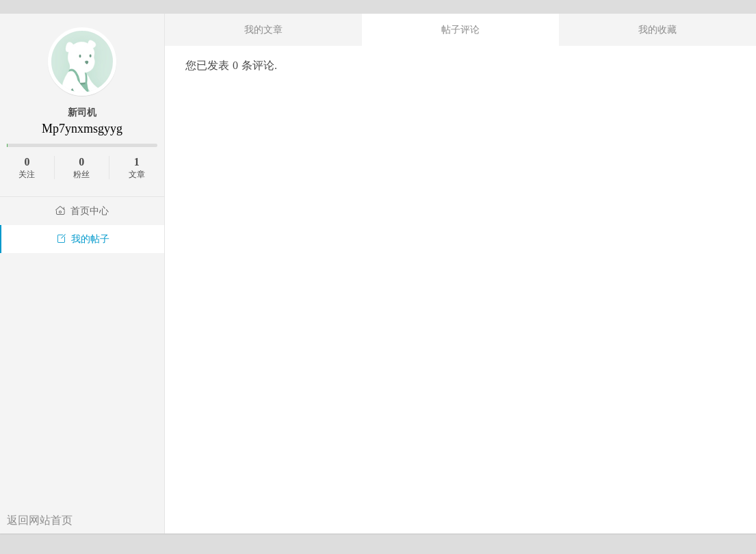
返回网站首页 (40, 520)
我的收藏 (657, 29)
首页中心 (82, 211)
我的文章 (263, 29)
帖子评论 (460, 29)
